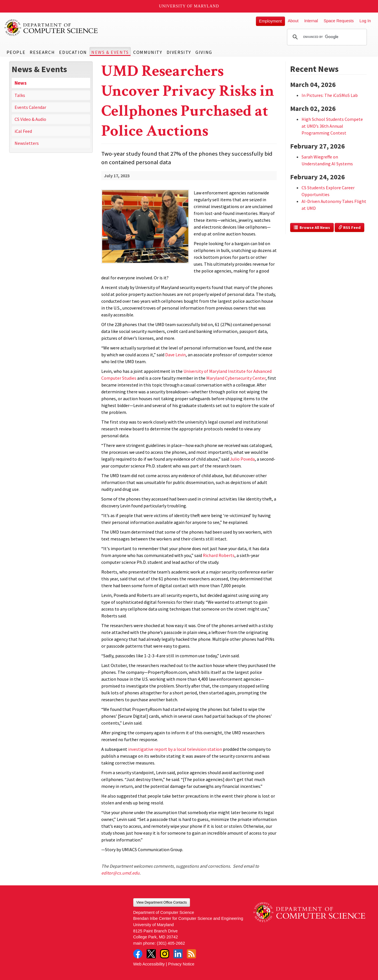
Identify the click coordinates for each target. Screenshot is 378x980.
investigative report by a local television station (175, 749)
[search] (326, 37)
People (16, 52)
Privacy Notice (181, 964)
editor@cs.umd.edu (120, 873)
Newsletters (27, 143)
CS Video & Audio (30, 119)
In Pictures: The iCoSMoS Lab (330, 95)
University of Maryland (189, 6)
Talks (20, 95)
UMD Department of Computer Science (51, 28)
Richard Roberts (219, 555)
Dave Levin (175, 355)
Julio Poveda (242, 459)
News (21, 83)
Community (148, 52)
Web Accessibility (149, 964)
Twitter (151, 954)
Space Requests (339, 21)
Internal (311, 21)
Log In (365, 21)
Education (73, 52)
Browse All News (312, 227)
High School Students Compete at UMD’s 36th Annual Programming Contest (332, 126)
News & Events (110, 52)
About (293, 21)
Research (42, 52)
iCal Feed (23, 131)
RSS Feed (349, 227)
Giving (204, 52)
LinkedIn (178, 954)
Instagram (165, 954)
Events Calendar (30, 107)
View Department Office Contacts (162, 902)
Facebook (138, 954)
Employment (270, 21)
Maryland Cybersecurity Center (236, 378)
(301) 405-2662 (171, 943)
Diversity (179, 52)
